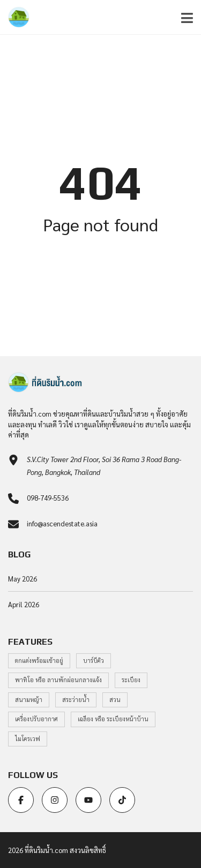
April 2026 (24, 604)
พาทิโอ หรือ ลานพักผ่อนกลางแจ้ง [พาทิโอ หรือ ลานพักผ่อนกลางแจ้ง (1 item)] (58, 680)
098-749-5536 (48, 498)
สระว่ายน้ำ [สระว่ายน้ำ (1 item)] (76, 700)
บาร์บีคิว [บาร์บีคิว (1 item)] (94, 661)
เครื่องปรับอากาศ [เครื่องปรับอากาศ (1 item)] (36, 719)
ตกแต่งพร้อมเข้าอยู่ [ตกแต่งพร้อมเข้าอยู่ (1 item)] (39, 661)
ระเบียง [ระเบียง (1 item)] (131, 680)
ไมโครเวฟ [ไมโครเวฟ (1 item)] (28, 739)
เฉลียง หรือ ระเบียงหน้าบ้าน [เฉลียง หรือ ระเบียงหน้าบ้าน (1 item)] (113, 719)
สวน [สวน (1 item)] (115, 700)
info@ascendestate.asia (62, 523)
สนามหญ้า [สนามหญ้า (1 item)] (29, 700)
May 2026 (23, 579)
